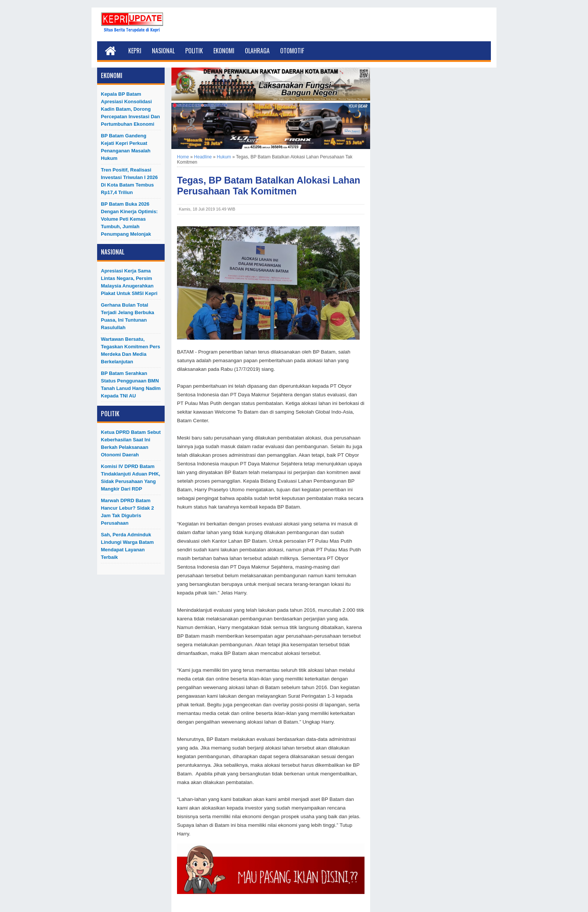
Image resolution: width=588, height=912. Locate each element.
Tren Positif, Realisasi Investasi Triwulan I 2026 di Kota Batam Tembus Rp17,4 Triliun (129, 181)
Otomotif (292, 51)
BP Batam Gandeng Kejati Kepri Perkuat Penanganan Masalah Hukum (126, 147)
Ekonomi (224, 51)
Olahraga (257, 51)
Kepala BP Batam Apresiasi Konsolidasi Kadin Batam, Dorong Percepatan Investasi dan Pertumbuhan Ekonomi (130, 109)
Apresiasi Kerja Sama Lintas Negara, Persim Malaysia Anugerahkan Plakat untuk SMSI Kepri (129, 282)
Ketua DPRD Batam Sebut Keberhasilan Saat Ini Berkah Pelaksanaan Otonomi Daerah (131, 443)
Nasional (163, 51)
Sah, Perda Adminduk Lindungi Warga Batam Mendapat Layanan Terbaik (127, 546)
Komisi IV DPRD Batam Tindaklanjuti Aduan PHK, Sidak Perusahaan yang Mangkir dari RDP (130, 478)
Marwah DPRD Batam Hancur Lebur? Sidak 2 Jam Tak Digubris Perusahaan (127, 512)
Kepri (135, 51)
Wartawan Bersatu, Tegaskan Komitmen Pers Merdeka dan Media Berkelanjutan (130, 350)
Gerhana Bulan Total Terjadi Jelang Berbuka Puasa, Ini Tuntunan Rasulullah (127, 316)
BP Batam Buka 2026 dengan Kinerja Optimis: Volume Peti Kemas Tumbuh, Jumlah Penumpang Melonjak (129, 219)
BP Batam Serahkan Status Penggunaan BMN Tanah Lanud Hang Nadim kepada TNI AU (131, 385)
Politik (194, 51)
